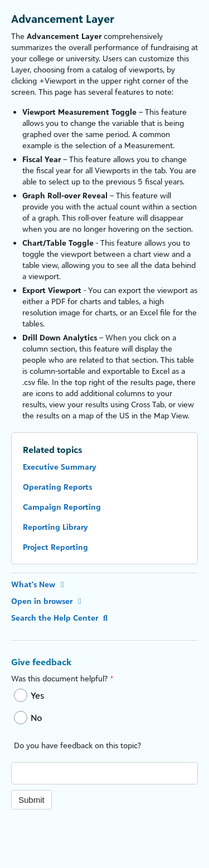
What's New (39, 584)
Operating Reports (57, 487)
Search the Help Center (61, 618)
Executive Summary (60, 467)
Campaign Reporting (62, 507)
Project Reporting (55, 547)
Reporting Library (55, 527)
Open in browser (48, 601)
